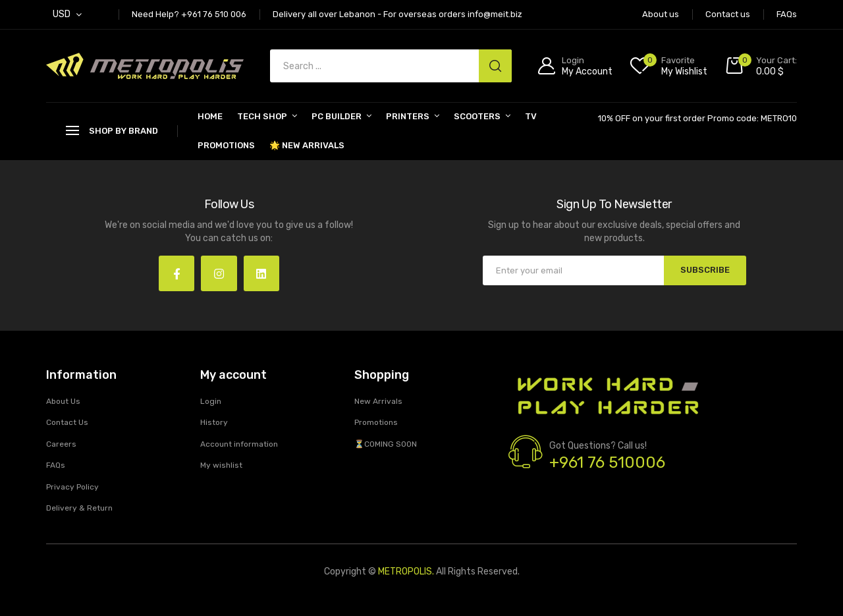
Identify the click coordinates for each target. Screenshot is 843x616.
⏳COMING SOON (386, 444)
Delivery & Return (79, 509)
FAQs (56, 466)
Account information (239, 444)
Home (210, 116)
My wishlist (221, 466)
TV (531, 116)
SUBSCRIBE (705, 270)
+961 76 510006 (607, 463)
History (214, 423)
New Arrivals (378, 401)
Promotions (226, 145)
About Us (63, 401)
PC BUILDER (337, 116)
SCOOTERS (477, 116)
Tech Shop (262, 116)
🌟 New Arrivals (307, 145)
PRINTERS (408, 116)
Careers (61, 444)
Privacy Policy (72, 487)
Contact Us (67, 423)
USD (62, 14)
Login (211, 401)
